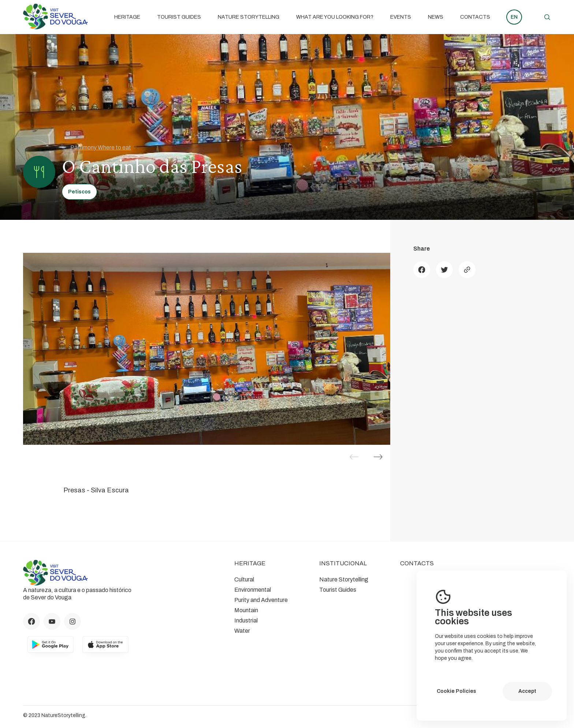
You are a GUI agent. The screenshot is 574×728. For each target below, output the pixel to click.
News (436, 17)
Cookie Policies (456, 691)
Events (401, 17)
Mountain (246, 610)
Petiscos (79, 192)
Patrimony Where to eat (96, 147)
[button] (378, 457)
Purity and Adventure (261, 600)
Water (242, 631)
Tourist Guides (179, 17)
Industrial (246, 620)
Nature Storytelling (249, 17)
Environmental (253, 590)
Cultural (244, 579)
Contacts (475, 17)
